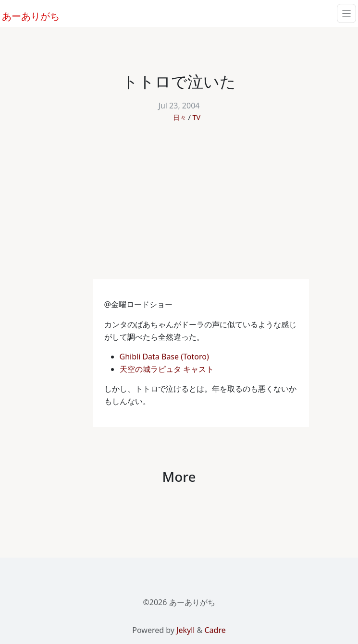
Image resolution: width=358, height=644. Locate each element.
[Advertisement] (179, 207)
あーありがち (25, 15)
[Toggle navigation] (346, 13)
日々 (180, 117)
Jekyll (185, 630)
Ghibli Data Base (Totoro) (165, 357)
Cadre (215, 630)
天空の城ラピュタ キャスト (168, 369)
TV (197, 117)
